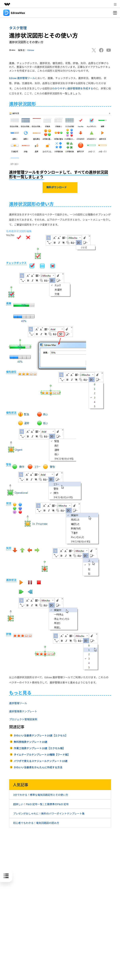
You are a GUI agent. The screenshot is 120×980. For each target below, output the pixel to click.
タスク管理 (18, 28)
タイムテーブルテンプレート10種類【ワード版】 (42, 754)
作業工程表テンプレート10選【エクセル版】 (39, 748)
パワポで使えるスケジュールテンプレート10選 (41, 761)
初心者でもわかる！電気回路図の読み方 (36, 823)
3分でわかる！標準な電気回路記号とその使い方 (41, 795)
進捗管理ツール (18, 703)
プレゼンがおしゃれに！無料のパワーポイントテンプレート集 (49, 813)
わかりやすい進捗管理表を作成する (73, 88)
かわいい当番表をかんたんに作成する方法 (38, 767)
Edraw (31, 50)
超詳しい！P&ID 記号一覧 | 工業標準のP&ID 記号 (41, 804)
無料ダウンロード (60, 188)
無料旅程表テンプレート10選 (31, 742)
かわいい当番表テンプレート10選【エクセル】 (41, 735)
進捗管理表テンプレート (23, 711)
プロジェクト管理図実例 (23, 719)
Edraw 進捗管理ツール (22, 78)
